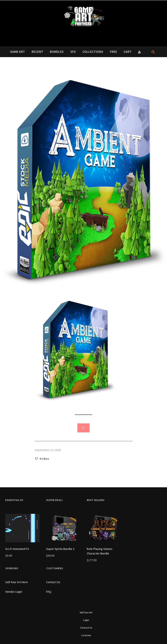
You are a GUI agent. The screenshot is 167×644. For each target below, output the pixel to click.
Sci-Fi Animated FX (17, 549)
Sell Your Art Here (17, 582)
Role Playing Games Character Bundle (100, 551)
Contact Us (53, 582)
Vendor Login (14, 592)
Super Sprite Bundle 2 (60, 549)
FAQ (49, 592)
